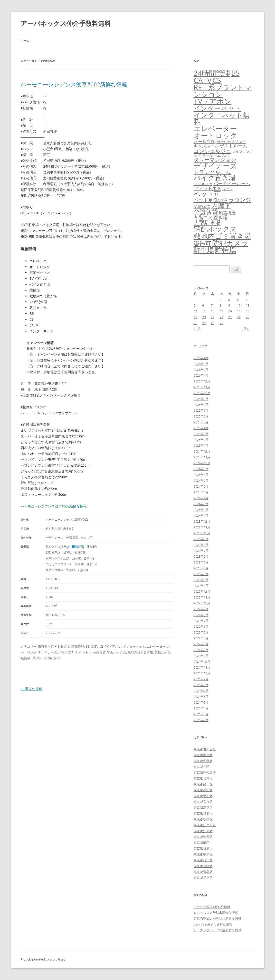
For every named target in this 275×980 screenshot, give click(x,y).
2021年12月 (202, 662)
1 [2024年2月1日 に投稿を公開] (221, 299)
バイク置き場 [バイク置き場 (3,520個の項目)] (215, 178)
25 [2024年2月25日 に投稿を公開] (247, 317)
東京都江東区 (203, 831)
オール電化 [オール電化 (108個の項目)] (205, 141)
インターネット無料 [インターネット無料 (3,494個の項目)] (222, 118)
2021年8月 (201, 685)
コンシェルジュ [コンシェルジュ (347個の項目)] (212, 151)
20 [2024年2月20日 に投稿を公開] (204, 317)
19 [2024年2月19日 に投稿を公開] (195, 317)
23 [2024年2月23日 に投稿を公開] (230, 317)
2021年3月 (201, 714)
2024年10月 (202, 463)
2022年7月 (201, 621)
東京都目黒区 (203, 848)
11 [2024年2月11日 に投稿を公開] (247, 305)
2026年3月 (201, 364)
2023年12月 (202, 521)
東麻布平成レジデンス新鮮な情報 (217, 918)
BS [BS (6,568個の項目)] (235, 73)
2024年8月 (201, 475)
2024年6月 (201, 486)
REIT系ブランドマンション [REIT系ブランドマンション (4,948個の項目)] (223, 91)
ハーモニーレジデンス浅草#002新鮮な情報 (74, 84)
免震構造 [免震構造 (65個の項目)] (202, 206)
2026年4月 (201, 358)
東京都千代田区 (205, 772)
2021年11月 (202, 667)
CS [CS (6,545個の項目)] (217, 80)
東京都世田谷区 (205, 749)
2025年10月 (202, 393)
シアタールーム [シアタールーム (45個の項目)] (207, 155)
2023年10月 (202, 533)
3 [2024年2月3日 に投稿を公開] (238, 299)
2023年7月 (201, 551)
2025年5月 (201, 422)
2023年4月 (201, 568)
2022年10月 (202, 603)
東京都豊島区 (203, 872)
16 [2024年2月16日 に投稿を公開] (230, 311)
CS (102, 646)
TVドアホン (113, 646)
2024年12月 (202, 451)
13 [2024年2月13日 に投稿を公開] (204, 311)
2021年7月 (201, 691)
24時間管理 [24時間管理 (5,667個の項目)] (212, 73)
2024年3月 (201, 504)
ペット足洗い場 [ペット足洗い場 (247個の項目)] (211, 200)
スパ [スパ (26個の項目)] (225, 155)
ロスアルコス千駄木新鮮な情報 (216, 913)
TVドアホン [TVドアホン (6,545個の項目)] (213, 101)
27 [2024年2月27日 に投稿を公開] (204, 323)
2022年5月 (201, 632)
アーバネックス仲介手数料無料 (66, 23)
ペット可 (85, 652)
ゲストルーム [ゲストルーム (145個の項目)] (233, 146)
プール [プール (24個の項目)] (228, 189)
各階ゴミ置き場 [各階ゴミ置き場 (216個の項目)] (211, 217)
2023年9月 (201, 539)
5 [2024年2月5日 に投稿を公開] (194, 305)
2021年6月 (201, 697)
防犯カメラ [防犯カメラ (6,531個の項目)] (230, 243)
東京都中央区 (203, 755)
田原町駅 (78, 547)
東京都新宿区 (203, 808)
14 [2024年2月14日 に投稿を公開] (213, 311)
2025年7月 (201, 410)
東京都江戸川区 (205, 825)
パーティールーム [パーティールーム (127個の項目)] (232, 183)
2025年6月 (201, 416)
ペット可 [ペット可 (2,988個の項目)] (207, 194)
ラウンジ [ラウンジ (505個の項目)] (240, 200)
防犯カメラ (162, 652)
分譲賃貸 (99, 652)
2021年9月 (201, 679)
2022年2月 (201, 650)
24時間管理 (76, 646)
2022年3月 (201, 644)
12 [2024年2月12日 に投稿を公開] (195, 311)
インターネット (134, 646)
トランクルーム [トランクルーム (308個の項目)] (212, 172)
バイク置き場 (68, 652)
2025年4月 (201, 428)
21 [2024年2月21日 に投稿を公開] (213, 317)
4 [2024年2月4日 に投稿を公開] (247, 299)
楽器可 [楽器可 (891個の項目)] (202, 243)
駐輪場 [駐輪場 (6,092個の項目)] (226, 250)
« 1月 (197, 329)
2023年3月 (201, 574)
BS (87, 646)
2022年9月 (201, 609)
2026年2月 (201, 370)
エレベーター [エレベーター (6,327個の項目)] (215, 128)
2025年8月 (201, 405)
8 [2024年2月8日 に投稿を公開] (221, 305)
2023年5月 (201, 562)
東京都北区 (202, 767)
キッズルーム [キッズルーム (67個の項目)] (206, 146)
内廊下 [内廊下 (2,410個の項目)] (221, 206)
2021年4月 (201, 708)
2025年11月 (202, 387)
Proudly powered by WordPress (43, 959)
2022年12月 (202, 591)
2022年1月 (201, 656)
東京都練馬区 (203, 854)
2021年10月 (202, 673)
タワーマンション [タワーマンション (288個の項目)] (215, 160)
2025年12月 (202, 381)
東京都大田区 (203, 796)
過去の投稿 (31, 689)
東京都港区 (202, 843)
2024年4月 (201, 498)
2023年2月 (201, 580)
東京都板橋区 (203, 819)
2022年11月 (202, 597)
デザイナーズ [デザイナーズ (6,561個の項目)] (215, 166)
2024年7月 (201, 481)
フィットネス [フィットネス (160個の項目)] (208, 188)
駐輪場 (25, 658)
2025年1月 (201, 445)
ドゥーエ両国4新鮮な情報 (212, 907)
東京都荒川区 (203, 860)
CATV (95, 646)
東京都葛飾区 (203, 866)
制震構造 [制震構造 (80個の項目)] (227, 213)
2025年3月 (201, 434)
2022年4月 (201, 638)
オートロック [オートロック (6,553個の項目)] (215, 136)
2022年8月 (201, 615)
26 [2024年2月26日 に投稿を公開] (195, 323)
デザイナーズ (47, 652)
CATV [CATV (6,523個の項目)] (203, 80)
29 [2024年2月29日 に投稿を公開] (221, 323)
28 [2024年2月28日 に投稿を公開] (213, 323)
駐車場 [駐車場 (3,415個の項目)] (204, 250)
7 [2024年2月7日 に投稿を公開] (212, 305)
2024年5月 (201, 492)
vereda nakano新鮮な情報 (213, 924)
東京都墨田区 (203, 790)
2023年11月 (202, 527)
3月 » (245, 329)
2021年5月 (201, 702)
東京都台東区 (47, 646)
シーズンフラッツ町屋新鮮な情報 (217, 930)
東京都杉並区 (203, 813)
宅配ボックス (117, 652)
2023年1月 (201, 586)
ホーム (25, 41)
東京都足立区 (203, 878)
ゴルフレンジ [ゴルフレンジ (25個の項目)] (242, 151)
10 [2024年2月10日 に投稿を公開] (239, 305)
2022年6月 (201, 626)
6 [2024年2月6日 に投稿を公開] (203, 305)
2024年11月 (202, 457)
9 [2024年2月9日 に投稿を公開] (229, 305)
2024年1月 (201, 516)
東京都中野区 (203, 761)
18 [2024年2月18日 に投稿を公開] (247, 311)
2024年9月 (201, 469)
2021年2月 (201, 720)
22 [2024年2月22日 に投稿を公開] (221, 317)
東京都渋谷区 (203, 837)
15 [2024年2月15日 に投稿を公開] (221, 311)
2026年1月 (201, 375)
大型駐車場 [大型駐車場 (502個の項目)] (207, 222)
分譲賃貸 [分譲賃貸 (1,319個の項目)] (206, 212)
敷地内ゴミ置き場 (140, 652)
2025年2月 (201, 440)
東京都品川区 (203, 784)
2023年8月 (201, 545)
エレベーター (156, 646)
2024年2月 (201, 510)
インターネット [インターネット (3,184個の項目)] (217, 108)
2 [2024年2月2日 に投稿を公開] (229, 299)
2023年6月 (201, 556)
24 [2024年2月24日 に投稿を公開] (239, 317)
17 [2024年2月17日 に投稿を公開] (239, 311)
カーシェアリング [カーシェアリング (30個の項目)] (231, 142)
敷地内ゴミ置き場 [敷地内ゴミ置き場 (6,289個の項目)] (222, 236)
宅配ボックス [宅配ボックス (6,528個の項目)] (215, 229)
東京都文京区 (203, 802)
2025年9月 (201, 399)
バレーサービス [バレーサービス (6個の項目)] (203, 184)
